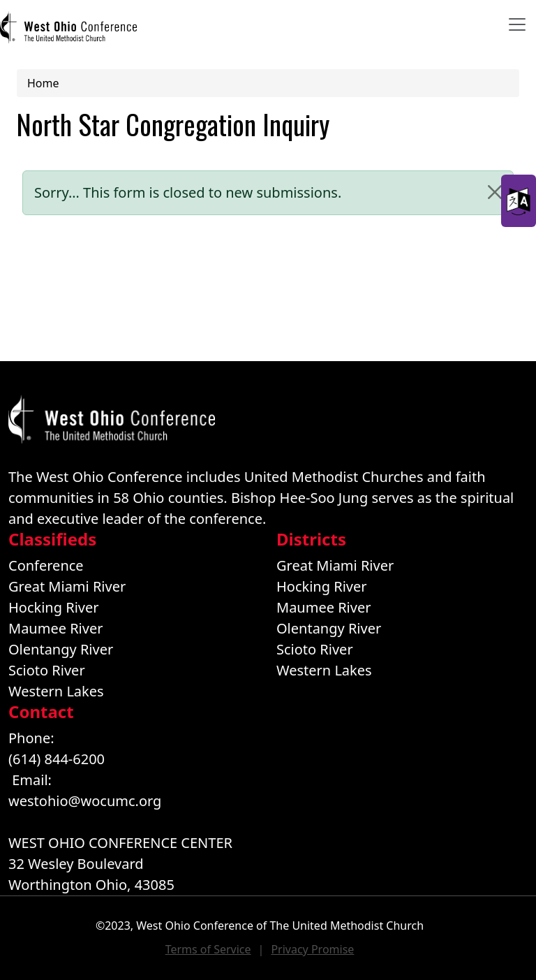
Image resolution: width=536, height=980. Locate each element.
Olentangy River (61, 649)
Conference (46, 565)
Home (43, 83)
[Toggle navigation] (517, 24)
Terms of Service (208, 949)
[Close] (495, 192)
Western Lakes (56, 691)
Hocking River (54, 607)
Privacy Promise (312, 949)
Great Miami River (67, 586)
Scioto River (47, 670)
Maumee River (55, 628)
